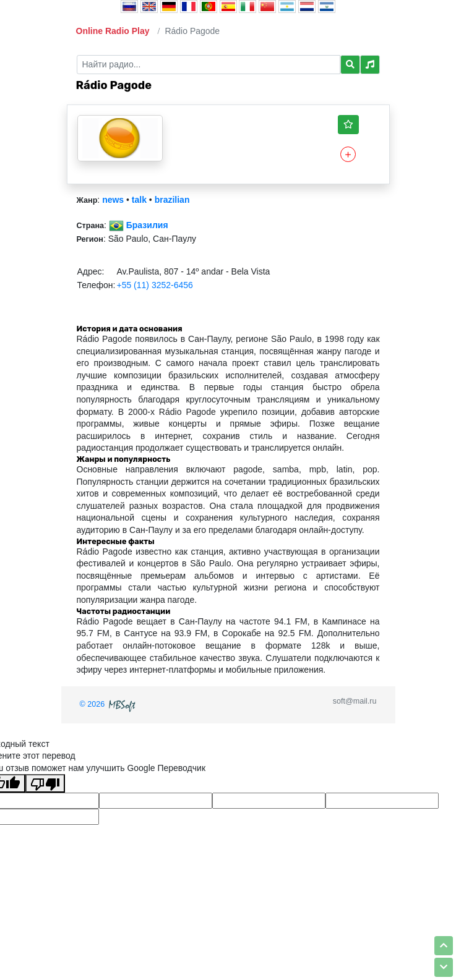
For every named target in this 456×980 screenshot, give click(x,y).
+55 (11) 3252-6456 (154, 285)
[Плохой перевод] (45, 783)
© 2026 (109, 704)
